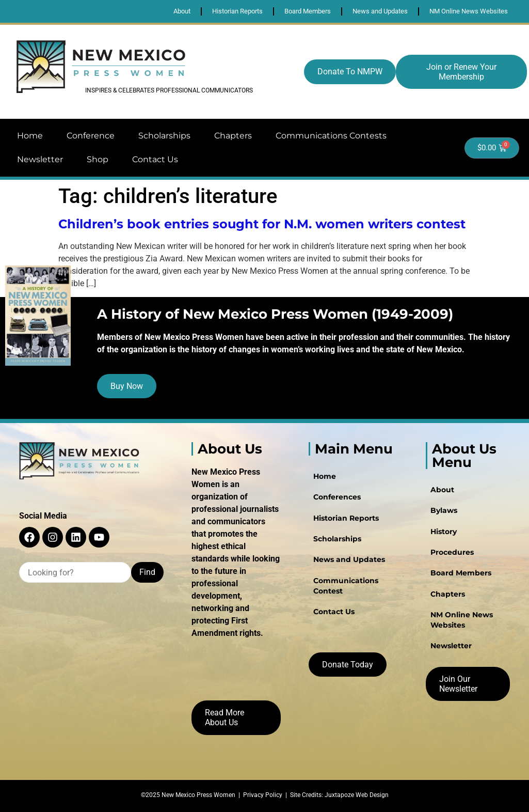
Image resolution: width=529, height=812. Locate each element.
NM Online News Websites (461, 619)
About (442, 490)
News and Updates (349, 559)
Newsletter (40, 159)
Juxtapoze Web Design (357, 795)
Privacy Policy (263, 795)
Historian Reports (346, 518)
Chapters (233, 136)
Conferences (336, 497)
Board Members (460, 572)
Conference (91, 136)
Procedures (452, 552)
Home (30, 136)
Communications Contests (331, 136)
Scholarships (164, 136)
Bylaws (443, 510)
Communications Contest (345, 585)
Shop (98, 159)
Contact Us (155, 159)
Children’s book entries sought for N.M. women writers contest (262, 224)
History (443, 531)
